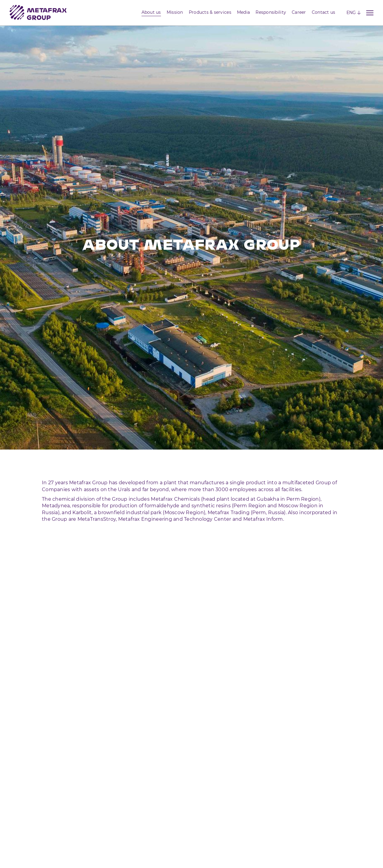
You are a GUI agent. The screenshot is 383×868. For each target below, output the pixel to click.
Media (243, 12)
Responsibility (271, 12)
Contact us (324, 12)
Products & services (210, 12)
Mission (175, 12)
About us (151, 12)
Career (299, 12)
